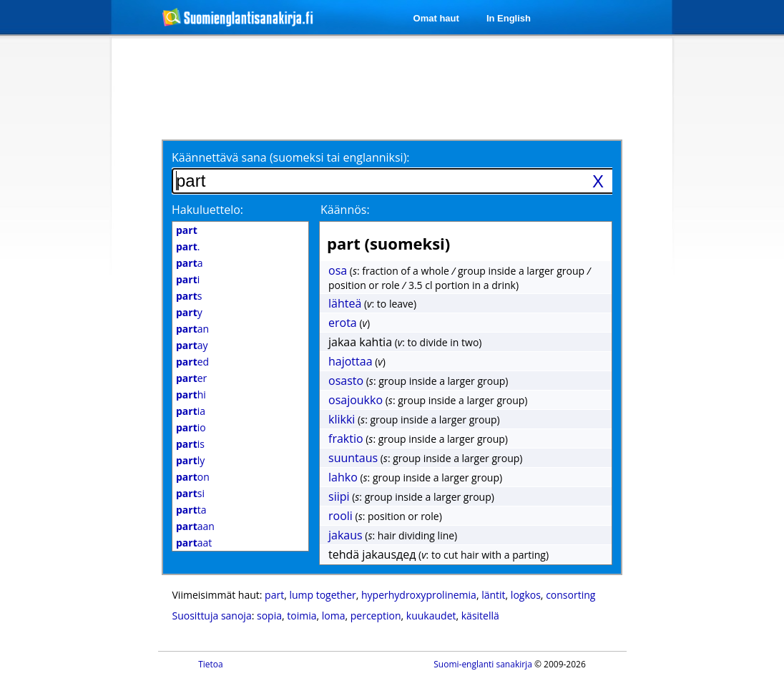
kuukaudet (431, 616)
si (190, 493)
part (274, 595)
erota (343, 323)
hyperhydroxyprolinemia (419, 595)
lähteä (345, 303)
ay (192, 345)
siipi (339, 496)
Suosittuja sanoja (212, 616)
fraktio (346, 438)
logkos (526, 595)
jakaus (346, 535)
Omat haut (436, 18)
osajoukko (356, 400)
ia (191, 411)
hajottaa (351, 361)
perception (376, 616)
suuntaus (353, 458)
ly (190, 460)
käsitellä (480, 616)
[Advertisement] (394, 87)
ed (192, 362)
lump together (322, 595)
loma (334, 616)
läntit (493, 595)
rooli (340, 516)
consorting (570, 595)
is (190, 444)
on (193, 477)
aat (194, 543)
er (191, 378)
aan (195, 526)
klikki (342, 419)
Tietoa (211, 664)
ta (191, 510)
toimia (302, 616)
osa (338, 270)
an (192, 329)
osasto (346, 381)
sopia (269, 616)
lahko (343, 477)
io (191, 427)
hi (191, 394)
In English (509, 18)
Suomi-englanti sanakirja (483, 664)
